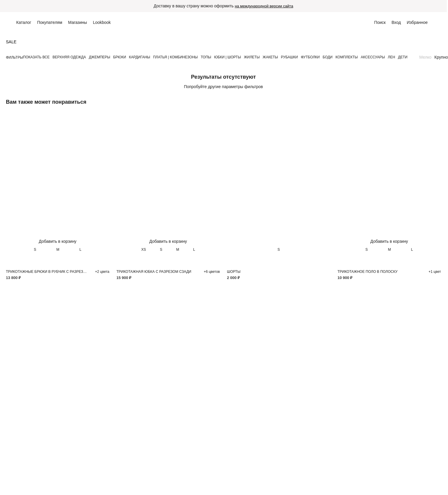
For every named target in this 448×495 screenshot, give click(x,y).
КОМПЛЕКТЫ (347, 57)
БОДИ (328, 57)
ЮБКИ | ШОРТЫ (227, 57)
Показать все (36, 57)
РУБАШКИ (289, 57)
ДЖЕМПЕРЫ (99, 57)
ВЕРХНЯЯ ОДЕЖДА (69, 57)
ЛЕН (392, 57)
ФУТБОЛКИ (310, 57)
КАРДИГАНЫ (140, 57)
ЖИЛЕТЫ (252, 57)
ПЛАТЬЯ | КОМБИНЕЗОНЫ (175, 57)
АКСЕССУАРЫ (373, 57)
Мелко (425, 57)
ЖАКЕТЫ (270, 57)
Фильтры (14, 57)
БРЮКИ (120, 57)
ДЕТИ (403, 57)
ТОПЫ (206, 57)
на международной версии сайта (264, 6)
